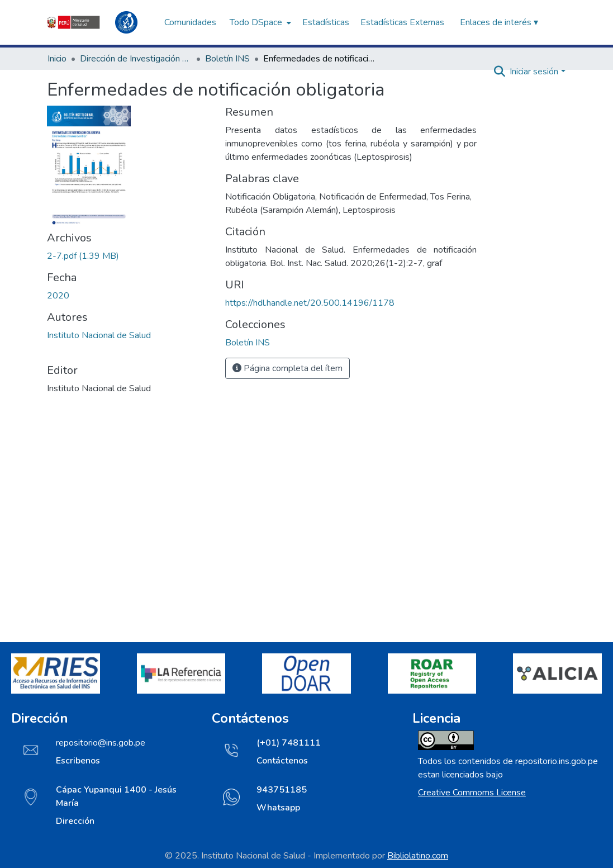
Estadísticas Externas (402, 22)
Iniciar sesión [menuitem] (534, 72)
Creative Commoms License (472, 793)
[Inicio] (100, 22)
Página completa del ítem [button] (288, 368)
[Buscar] (499, 72)
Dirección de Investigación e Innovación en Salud (136, 59)
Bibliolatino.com (418, 856)
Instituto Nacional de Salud (99, 335)
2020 (58, 296)
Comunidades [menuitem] (190, 22)
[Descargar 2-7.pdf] (83, 256)
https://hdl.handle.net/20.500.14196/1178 (310, 303)
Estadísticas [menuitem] (326, 22)
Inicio (57, 59)
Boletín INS (227, 59)
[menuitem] (259, 22)
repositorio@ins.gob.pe (101, 743)
